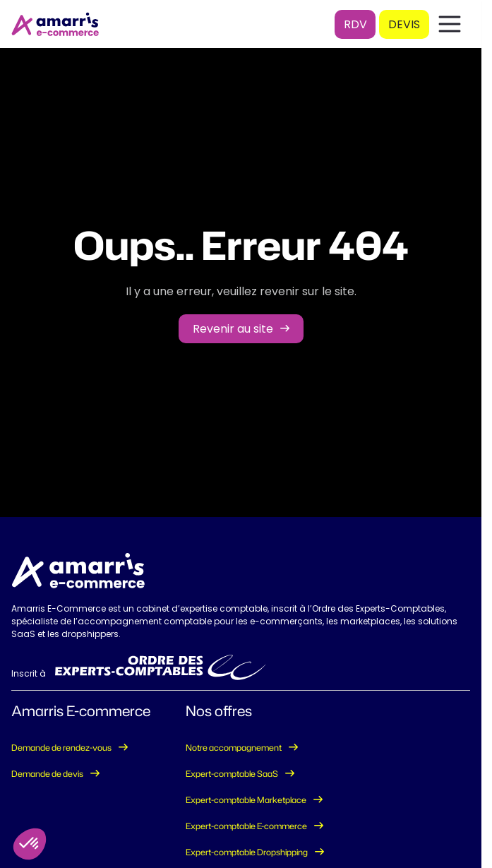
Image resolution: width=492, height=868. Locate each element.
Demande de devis (47, 774)
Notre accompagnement (234, 748)
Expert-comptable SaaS (232, 774)
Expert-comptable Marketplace (246, 800)
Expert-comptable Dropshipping (247, 852)
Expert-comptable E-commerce (246, 826)
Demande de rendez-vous (61, 748)
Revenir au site (233, 329)
